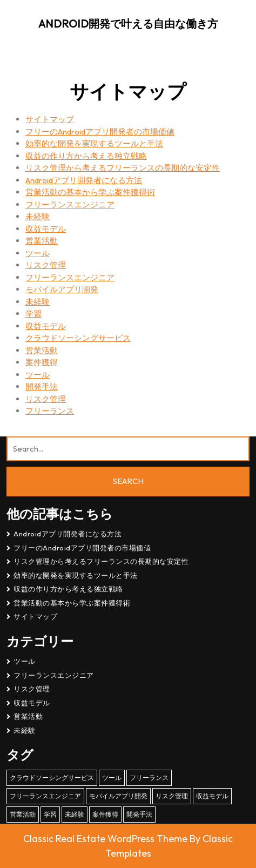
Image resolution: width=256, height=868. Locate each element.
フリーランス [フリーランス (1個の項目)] (149, 778)
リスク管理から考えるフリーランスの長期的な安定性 (123, 168)
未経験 (38, 216)
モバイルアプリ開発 (62, 289)
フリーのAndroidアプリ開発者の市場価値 (100, 132)
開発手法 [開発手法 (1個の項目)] (139, 814)
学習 (33, 314)
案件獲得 (42, 362)
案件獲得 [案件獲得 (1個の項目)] (105, 814)
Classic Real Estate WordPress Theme (106, 839)
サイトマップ (50, 119)
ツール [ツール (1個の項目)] (112, 778)
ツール (38, 253)
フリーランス (50, 411)
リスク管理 (46, 265)
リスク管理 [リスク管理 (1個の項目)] (172, 796)
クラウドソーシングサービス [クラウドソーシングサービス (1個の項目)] (52, 778)
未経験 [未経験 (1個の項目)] (75, 814)
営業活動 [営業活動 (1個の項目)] (23, 814)
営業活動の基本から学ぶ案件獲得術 (90, 192)
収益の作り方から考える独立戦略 (86, 156)
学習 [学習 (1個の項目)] (50, 814)
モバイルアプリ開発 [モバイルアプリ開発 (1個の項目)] (118, 796)
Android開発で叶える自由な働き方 (128, 23)
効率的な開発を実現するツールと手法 (94, 143)
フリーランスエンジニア (70, 204)
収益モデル (46, 229)
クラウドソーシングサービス (78, 338)
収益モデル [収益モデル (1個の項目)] (212, 796)
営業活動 (42, 241)
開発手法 (42, 386)
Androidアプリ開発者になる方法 (84, 180)
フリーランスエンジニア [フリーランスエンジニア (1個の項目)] (45, 796)
